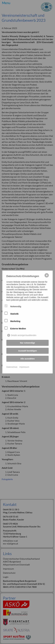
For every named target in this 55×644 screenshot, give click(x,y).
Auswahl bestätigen (28, 351)
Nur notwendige (28, 343)
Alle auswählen (28, 359)
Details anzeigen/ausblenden (24, 335)
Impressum (24, 367)
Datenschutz (12, 367)
